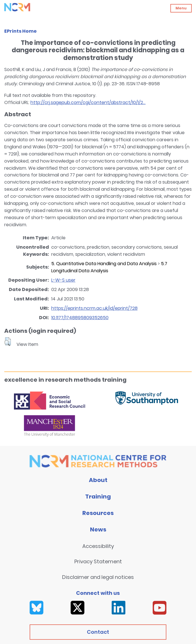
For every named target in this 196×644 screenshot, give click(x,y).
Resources (98, 513)
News (98, 529)
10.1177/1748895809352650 (80, 318)
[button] (8, 342)
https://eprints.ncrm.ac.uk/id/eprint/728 (94, 308)
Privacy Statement (98, 561)
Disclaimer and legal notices (98, 577)
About (98, 480)
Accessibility (98, 546)
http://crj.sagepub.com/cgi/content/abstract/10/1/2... (88, 102)
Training (98, 496)
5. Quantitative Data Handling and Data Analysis (104, 264)
